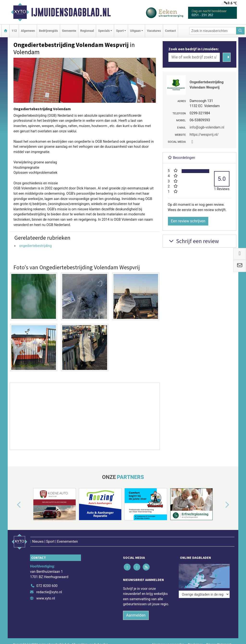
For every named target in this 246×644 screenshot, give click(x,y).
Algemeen (28, 31)
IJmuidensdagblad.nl (71, 12)
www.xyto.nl (46, 598)
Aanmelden (136, 615)
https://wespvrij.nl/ (204, 135)
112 (14, 31)
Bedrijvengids (48, 31)
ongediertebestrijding (35, 246)
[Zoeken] (240, 31)
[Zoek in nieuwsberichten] (213, 31)
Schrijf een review (193, 241)
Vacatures (154, 31)
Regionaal (87, 31)
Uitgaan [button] (135, 31)
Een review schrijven (188, 221)
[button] (13, 505)
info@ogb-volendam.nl (207, 127)
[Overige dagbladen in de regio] (204, 594)
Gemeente (69, 31)
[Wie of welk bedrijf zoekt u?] (194, 57)
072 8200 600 (47, 586)
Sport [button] (120, 31)
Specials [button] (104, 31)
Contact (170, 31)
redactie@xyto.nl (49, 592)
